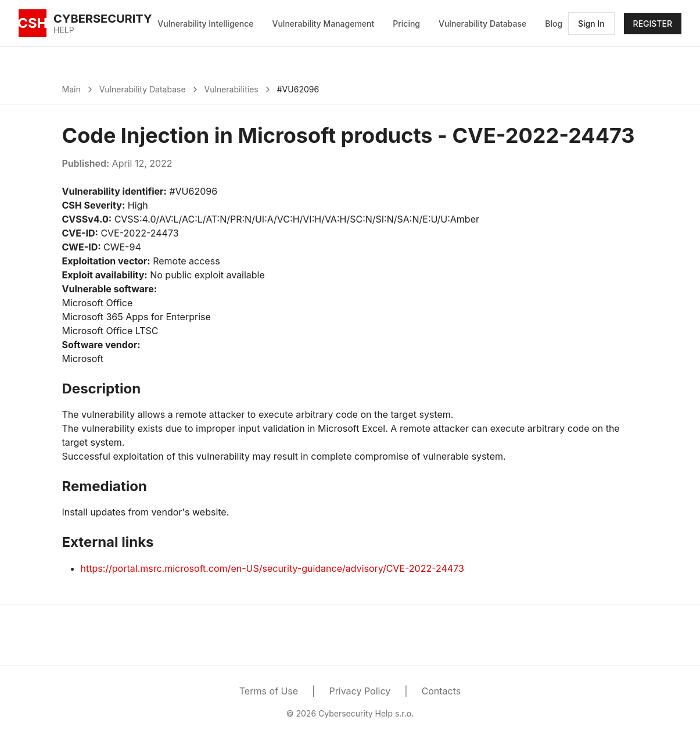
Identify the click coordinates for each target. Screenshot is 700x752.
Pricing (406, 24)
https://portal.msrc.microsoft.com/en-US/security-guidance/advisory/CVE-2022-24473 (272, 568)
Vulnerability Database (482, 24)
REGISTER (653, 24)
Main (71, 89)
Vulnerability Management (324, 24)
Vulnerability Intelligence (205, 24)
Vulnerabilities (231, 89)
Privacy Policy (360, 691)
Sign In (591, 24)
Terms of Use (269, 691)
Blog (554, 24)
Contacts (441, 691)
